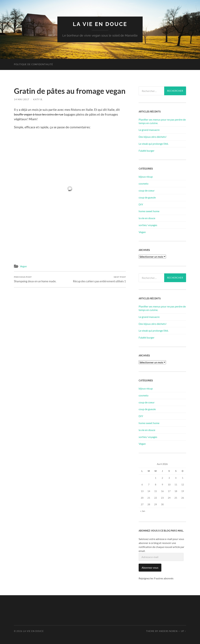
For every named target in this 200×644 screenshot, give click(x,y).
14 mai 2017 (22, 99)
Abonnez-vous (150, 568)
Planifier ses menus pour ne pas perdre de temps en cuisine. (162, 121)
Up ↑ (183, 631)
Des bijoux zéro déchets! (153, 137)
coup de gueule (147, 197)
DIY (141, 204)
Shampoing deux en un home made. (35, 279)
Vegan (23, 266)
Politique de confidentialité (33, 64)
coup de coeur (147, 190)
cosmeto (144, 183)
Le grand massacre (149, 130)
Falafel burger (147, 151)
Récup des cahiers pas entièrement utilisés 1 (99, 279)
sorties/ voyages (148, 225)
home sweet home (149, 211)
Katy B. (38, 99)
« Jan (143, 511)
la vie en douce (100, 24)
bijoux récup (146, 177)
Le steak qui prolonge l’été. (154, 144)
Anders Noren (168, 631)
